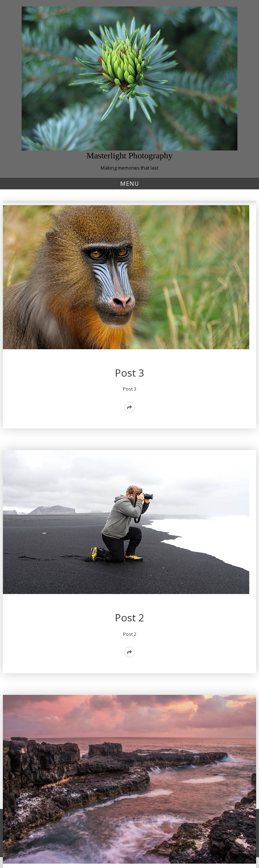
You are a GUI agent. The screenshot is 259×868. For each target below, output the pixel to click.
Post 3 (129, 373)
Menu (130, 184)
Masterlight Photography (129, 156)
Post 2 (129, 617)
